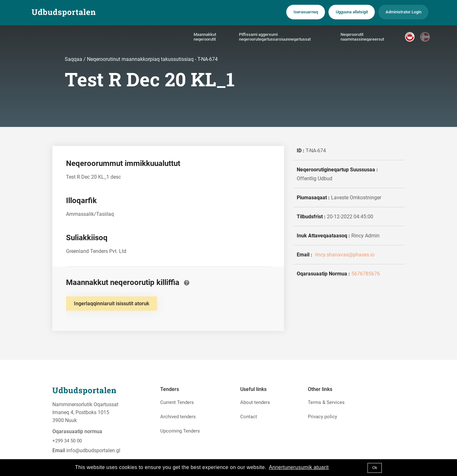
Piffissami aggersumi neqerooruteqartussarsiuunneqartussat (275, 38)
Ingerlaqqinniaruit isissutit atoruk (112, 304)
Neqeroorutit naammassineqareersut (362, 38)
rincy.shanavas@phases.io (344, 255)
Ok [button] (375, 468)
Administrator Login (400, 12)
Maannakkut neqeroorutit (205, 38)
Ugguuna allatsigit (342, 12)
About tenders (255, 402)
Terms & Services (326, 402)
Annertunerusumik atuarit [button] (299, 467)
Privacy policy (322, 417)
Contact (249, 417)
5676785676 (366, 274)
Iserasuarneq (291, 12)
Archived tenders (178, 417)
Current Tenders (177, 402)
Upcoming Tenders (180, 431)
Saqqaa (74, 59)
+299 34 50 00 (67, 441)
